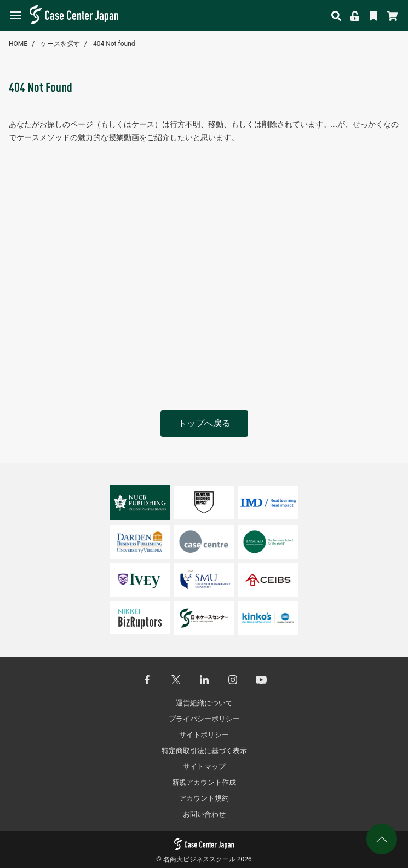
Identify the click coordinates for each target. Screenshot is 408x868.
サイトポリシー (204, 735)
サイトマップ (204, 766)
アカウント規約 (204, 798)
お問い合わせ (204, 814)
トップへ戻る (204, 423)
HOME (18, 44)
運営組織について (204, 703)
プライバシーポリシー (204, 719)
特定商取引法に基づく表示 (204, 751)
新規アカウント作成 (204, 782)
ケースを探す (60, 44)
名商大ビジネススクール (199, 859)
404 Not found (114, 44)
